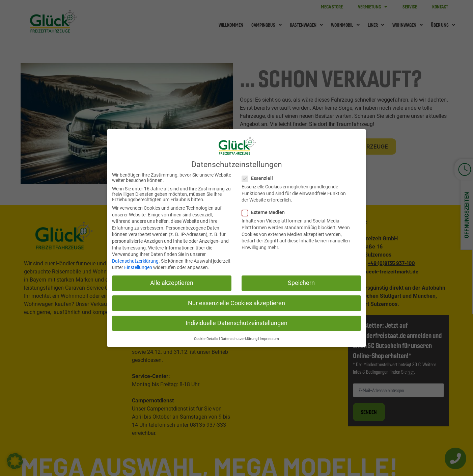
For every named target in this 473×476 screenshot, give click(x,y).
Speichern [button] (301, 283)
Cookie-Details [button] (206, 339)
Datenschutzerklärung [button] (239, 339)
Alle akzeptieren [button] (172, 283)
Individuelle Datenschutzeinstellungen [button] (236, 323)
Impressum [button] (269, 339)
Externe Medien (263, 212)
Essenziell (258, 178)
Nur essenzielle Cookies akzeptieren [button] (236, 303)
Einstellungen (138, 267)
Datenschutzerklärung (135, 261)
